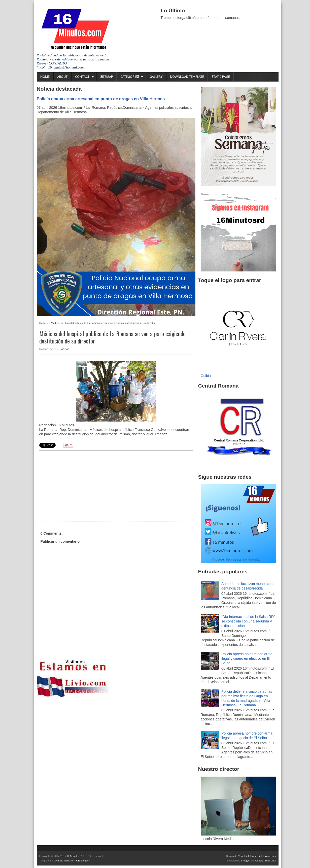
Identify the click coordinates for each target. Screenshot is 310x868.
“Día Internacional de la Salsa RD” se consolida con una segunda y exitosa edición (248, 621)
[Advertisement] (78, 485)
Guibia (206, 376)
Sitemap (107, 77)
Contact (82, 77)
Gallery (156, 77)
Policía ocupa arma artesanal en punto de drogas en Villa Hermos (101, 99)
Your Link (244, 856)
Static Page (221, 77)
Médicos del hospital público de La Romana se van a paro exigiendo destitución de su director (112, 337)
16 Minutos (73, 856)
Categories (130, 77)
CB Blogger (61, 349)
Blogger (245, 860)
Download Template (187, 77)
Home (45, 77)
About (62, 77)
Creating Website (63, 860)
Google (259, 860)
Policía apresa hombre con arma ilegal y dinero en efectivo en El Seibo (247, 658)
